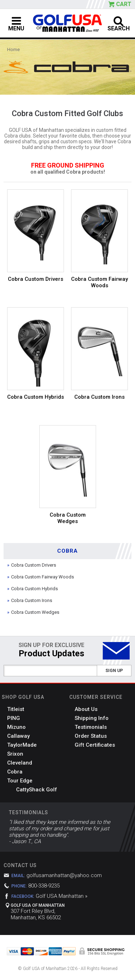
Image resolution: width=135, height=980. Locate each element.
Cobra (15, 772)
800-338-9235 (44, 886)
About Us (86, 709)
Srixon (15, 754)
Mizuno (16, 727)
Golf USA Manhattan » (62, 896)
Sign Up (114, 671)
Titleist (16, 709)
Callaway (18, 736)
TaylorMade (22, 745)
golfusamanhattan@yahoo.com (64, 875)
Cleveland (20, 763)
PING (14, 718)
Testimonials (91, 727)
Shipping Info (92, 718)
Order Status (91, 736)
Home (13, 49)
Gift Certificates (95, 745)
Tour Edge (20, 781)
